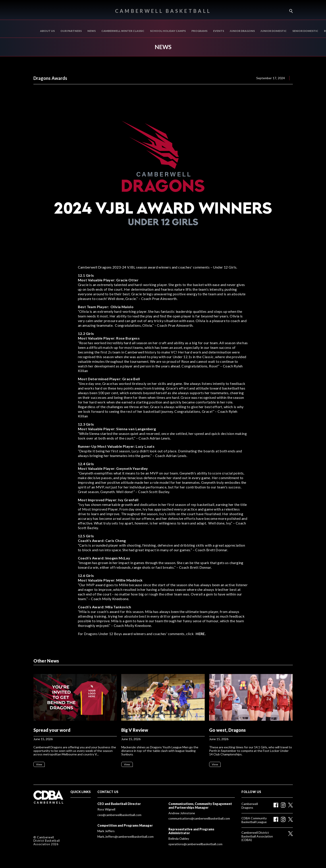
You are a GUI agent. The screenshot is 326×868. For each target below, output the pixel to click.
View (39, 764)
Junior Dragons (242, 31)
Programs (199, 31)
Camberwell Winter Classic (123, 31)
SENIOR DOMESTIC (305, 31)
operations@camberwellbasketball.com (195, 844)
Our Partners (71, 31)
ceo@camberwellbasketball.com (119, 815)
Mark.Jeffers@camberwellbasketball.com (125, 837)
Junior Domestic (274, 31)
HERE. (201, 634)
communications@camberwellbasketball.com (199, 818)
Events (219, 31)
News (92, 31)
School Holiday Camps (168, 31)
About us (47, 31)
